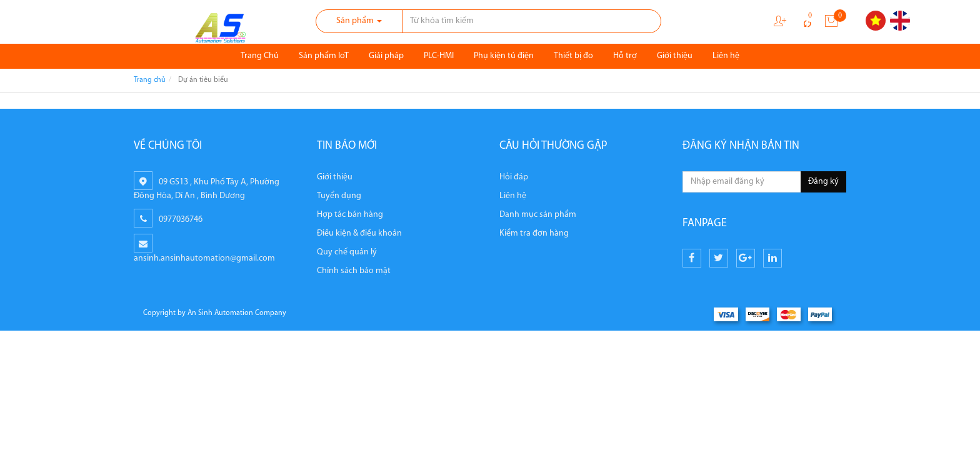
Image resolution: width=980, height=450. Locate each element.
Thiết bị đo (573, 56)
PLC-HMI (439, 56)
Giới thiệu (675, 56)
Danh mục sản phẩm (538, 215)
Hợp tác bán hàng (350, 215)
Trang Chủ (260, 56)
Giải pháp (386, 56)
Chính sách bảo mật (354, 271)
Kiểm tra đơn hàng (534, 233)
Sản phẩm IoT (324, 56)
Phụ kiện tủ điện (504, 56)
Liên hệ (726, 56)
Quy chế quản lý (347, 252)
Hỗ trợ (625, 56)
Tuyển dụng (339, 196)
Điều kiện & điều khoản (359, 233)
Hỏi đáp (514, 177)
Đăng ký (823, 182)
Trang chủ (150, 80)
